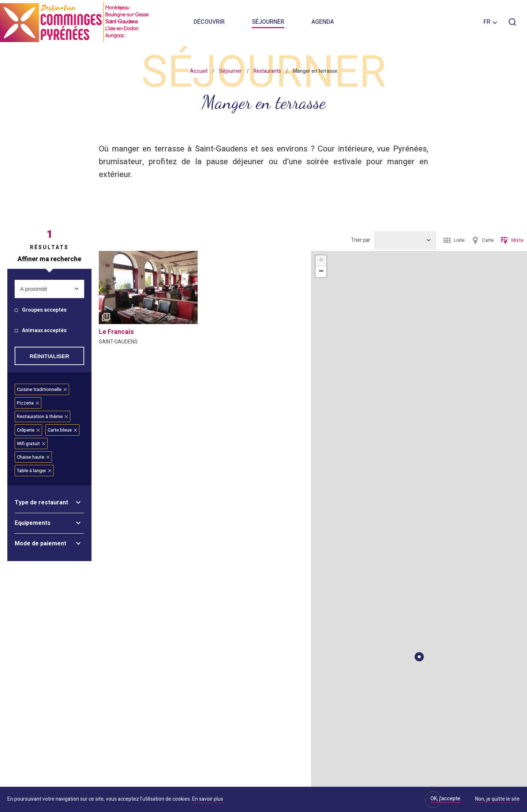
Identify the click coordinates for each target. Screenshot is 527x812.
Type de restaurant (41, 503)
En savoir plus (208, 799)
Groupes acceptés (44, 310)
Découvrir (209, 22)
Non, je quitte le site (497, 800)
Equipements (33, 523)
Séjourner (268, 22)
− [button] (321, 272)
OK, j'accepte (445, 799)
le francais (116, 332)
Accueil (199, 71)
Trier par (361, 240)
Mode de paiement (40, 544)
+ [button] (321, 261)
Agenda (323, 22)
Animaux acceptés (44, 331)
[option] (148, 289)
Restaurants (267, 71)
